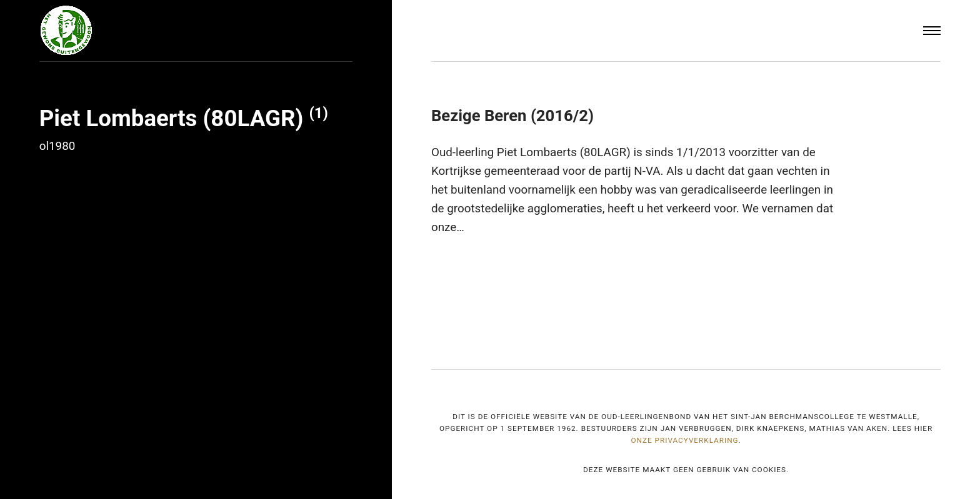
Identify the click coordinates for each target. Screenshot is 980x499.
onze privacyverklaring (684, 440)
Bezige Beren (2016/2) (512, 116)
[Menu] (932, 31)
